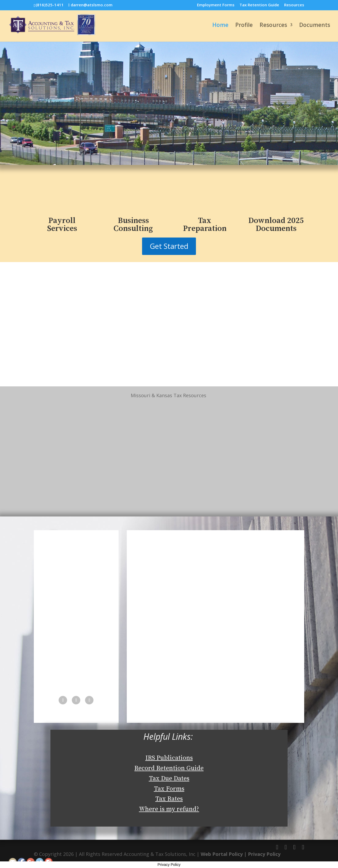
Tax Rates (169, 799)
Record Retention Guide (169, 768)
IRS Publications (169, 758)
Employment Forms (216, 5)
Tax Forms (169, 789)
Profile (244, 26)
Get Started (169, 246)
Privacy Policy (264, 854)
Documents (315, 26)
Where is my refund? (169, 809)
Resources (294, 5)
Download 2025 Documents (276, 225)
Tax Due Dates (169, 779)
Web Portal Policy (222, 854)
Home (220, 26)
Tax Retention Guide (259, 5)
